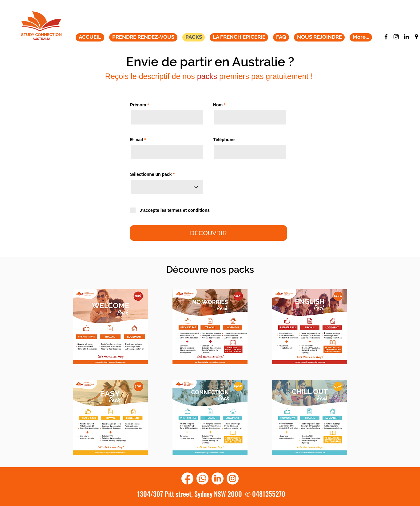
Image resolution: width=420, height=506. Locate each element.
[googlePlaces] (416, 37)
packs (207, 76)
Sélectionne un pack (151, 174)
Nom (218, 105)
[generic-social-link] (406, 37)
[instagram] (396, 37)
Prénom (138, 105)
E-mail (137, 140)
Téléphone (224, 140)
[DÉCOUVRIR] (208, 233)
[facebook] (386, 37)
